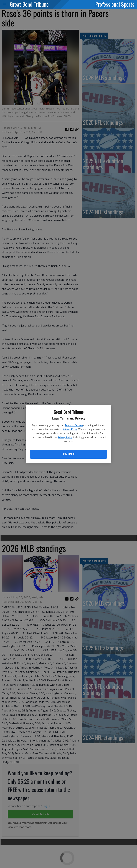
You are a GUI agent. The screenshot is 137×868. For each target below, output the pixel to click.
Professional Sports (115, 4)
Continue (68, 454)
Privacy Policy (70, 429)
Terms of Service (74, 425)
